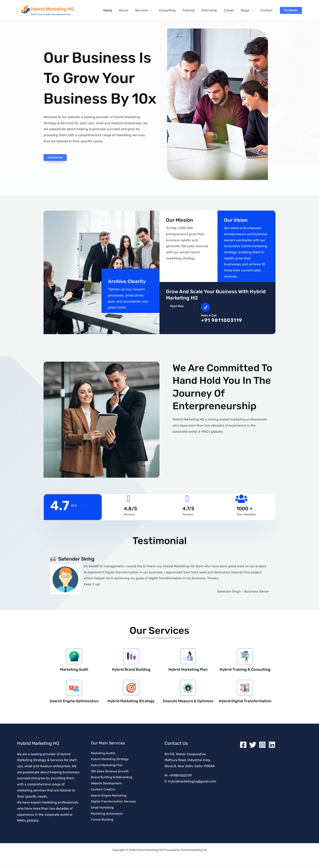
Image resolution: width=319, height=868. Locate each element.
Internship (210, 10)
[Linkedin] (272, 745)
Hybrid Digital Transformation (245, 701)
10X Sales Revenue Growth (111, 771)
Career (230, 10)
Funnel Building (103, 820)
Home (110, 10)
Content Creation (104, 790)
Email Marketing (103, 808)
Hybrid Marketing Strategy (131, 701)
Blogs (246, 10)
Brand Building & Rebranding (113, 777)
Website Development (108, 784)
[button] (291, 10)
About (126, 10)
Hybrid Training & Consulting (245, 670)
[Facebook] (243, 745)
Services (143, 10)
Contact (267, 10)
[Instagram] (262, 745)
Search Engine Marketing (110, 796)
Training (190, 10)
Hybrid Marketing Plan (188, 670)
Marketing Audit (74, 670)
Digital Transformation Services (115, 802)
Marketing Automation (108, 814)
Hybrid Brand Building (131, 670)
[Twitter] (253, 745)
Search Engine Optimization (74, 701)
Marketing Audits (104, 753)
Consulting (169, 10)
